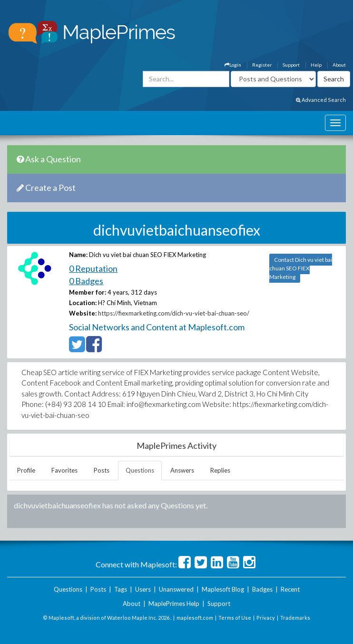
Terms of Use (235, 618)
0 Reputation (93, 268)
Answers (182, 470)
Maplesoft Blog (223, 589)
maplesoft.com (195, 618)
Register (262, 65)
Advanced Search (321, 100)
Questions (140, 470)
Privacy (266, 618)
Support (291, 65)
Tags (121, 589)
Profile (26, 470)
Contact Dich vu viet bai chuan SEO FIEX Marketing (301, 268)
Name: (78, 255)
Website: (83, 313)
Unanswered (176, 589)
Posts (102, 470)
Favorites (64, 470)
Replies (220, 470)
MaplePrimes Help (174, 604)
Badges (262, 589)
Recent (290, 589)
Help (316, 65)
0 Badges (86, 281)
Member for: (88, 292)
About (339, 65)
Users (143, 589)
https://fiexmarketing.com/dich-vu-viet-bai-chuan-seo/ (174, 313)
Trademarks (295, 618)
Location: (83, 303)
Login (233, 65)
